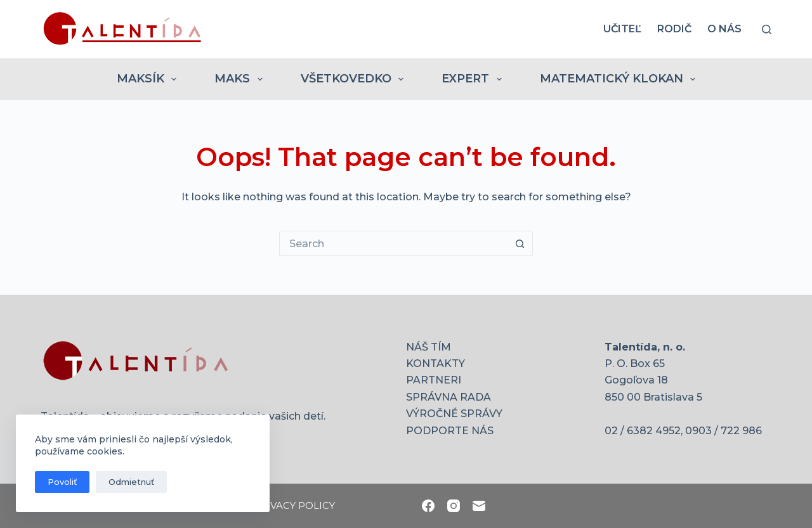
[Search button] (520, 243)
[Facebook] (428, 506)
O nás (724, 29)
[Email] (479, 506)
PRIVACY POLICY (294, 505)
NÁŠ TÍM (429, 347)
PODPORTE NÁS (450, 431)
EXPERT (474, 79)
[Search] (767, 29)
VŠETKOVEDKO (355, 79)
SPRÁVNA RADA (449, 397)
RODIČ (674, 29)
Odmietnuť (131, 482)
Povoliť (62, 482)
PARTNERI (434, 380)
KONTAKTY (435, 364)
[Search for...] (393, 243)
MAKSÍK (149, 79)
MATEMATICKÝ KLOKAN (620, 79)
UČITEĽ (622, 29)
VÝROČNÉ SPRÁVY (454, 414)
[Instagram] (454, 506)
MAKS (241, 79)
